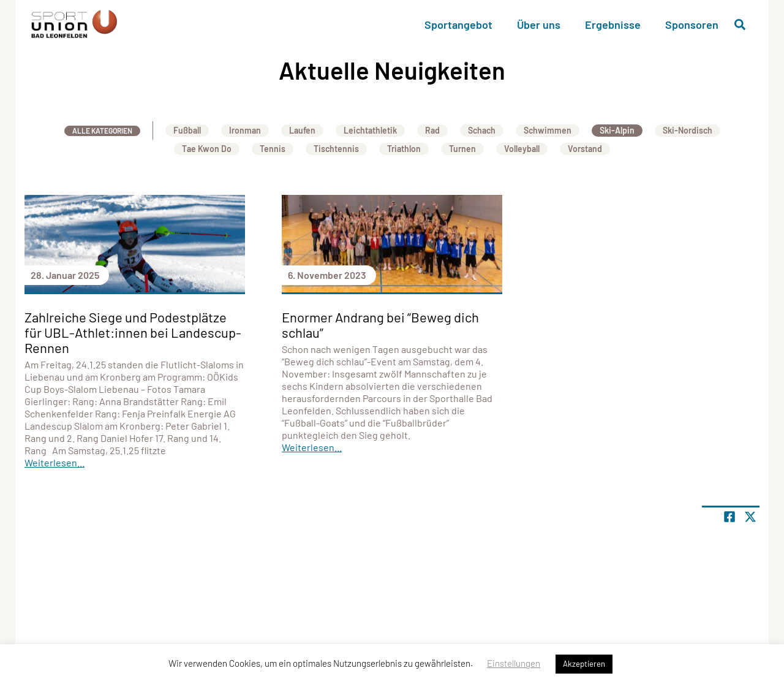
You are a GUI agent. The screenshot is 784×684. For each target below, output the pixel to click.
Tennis (273, 149)
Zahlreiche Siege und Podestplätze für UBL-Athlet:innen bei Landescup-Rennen (133, 332)
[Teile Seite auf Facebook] (729, 517)
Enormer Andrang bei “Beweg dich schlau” (380, 325)
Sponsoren (692, 25)
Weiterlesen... (55, 462)
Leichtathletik (370, 130)
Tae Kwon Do (207, 149)
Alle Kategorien (102, 131)
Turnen (462, 149)
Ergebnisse (613, 25)
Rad (432, 130)
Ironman (245, 130)
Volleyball (522, 149)
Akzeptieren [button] (584, 664)
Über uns (539, 25)
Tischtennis (336, 149)
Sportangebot (458, 25)
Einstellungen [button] (514, 663)
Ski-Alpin (617, 130)
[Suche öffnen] (740, 25)
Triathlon (404, 149)
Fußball (187, 130)
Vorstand (585, 149)
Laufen (302, 130)
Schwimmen (548, 130)
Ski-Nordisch (688, 130)
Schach (482, 130)
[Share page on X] (750, 517)
